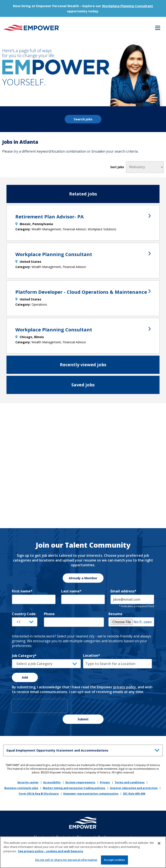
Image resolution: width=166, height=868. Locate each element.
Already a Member (83, 578)
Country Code (24, 614)
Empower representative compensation (91, 794)
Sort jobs (117, 167)
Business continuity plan (21, 788)
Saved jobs (83, 385)
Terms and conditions (130, 782)
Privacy (105, 782)
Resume (115, 614)
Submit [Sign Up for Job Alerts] (83, 719)
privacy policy (125, 687)
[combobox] (117, 664)
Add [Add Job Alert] (25, 677)
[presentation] (40, 706)
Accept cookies (114, 861)
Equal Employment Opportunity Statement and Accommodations (84, 750)
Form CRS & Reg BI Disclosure (39, 794)
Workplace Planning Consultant (128, 6)
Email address (123, 591)
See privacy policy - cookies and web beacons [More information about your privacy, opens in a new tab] (50, 852)
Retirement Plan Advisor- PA (83, 216)
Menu (158, 28)
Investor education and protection (134, 788)
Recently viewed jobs (83, 365)
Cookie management (115, 837)
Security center (28, 782)
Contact (63, 837)
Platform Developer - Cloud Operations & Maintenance (83, 292)
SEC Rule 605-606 (134, 794)
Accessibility (52, 782)
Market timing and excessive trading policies (74, 788)
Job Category (24, 656)
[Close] (159, 845)
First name (22, 591)
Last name (71, 591)
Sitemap (84, 837)
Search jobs (83, 119)
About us (41, 837)
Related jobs (83, 194)
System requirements (80, 782)
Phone (49, 614)
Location (92, 655)
